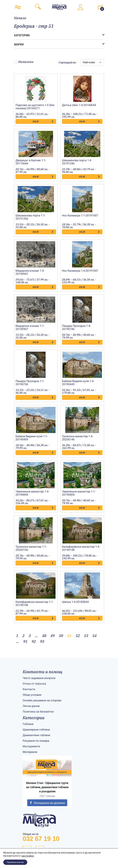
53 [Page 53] (86, 636)
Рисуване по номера (36, 741)
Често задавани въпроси (39, 678)
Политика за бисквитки (38, 712)
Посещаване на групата (47, 803)
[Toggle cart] (100, 7)
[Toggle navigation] (18, 7)
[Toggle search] (38, 7)
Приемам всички (15, 862)
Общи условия (32, 695)
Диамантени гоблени (36, 735)
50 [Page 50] (61, 636)
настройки (28, 856)
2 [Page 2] (23, 636)
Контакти (29, 689)
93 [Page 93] (42, 641)
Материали (30, 752)
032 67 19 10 (41, 839)
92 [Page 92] (34, 641)
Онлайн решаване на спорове (42, 700)
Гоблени (28, 724)
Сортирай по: (67, 62)
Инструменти (31, 746)
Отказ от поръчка (34, 684)
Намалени (24, 62)
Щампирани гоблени (36, 730)
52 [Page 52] (78, 636)
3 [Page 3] (30, 636)
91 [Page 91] (25, 641)
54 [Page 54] (94, 636)
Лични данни (31, 706)
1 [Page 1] (17, 636)
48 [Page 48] (44, 636)
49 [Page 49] (53, 636)
